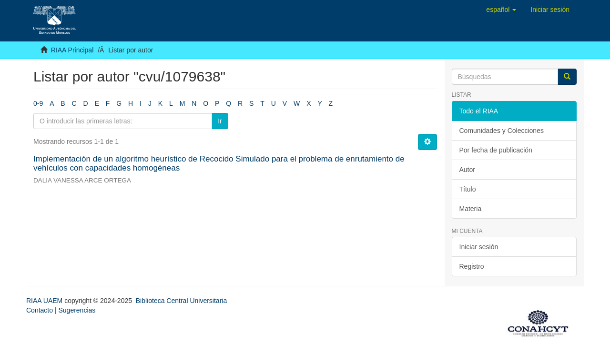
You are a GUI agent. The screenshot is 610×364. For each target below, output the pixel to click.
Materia (471, 209)
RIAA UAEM (45, 301)
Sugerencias (77, 310)
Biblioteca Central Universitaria (181, 301)
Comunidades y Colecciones (502, 131)
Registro (472, 266)
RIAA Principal (72, 50)
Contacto (40, 310)
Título (468, 189)
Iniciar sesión (479, 247)
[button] (501, 10)
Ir (220, 121)
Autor (467, 170)
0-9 (38, 103)
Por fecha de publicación (496, 150)
